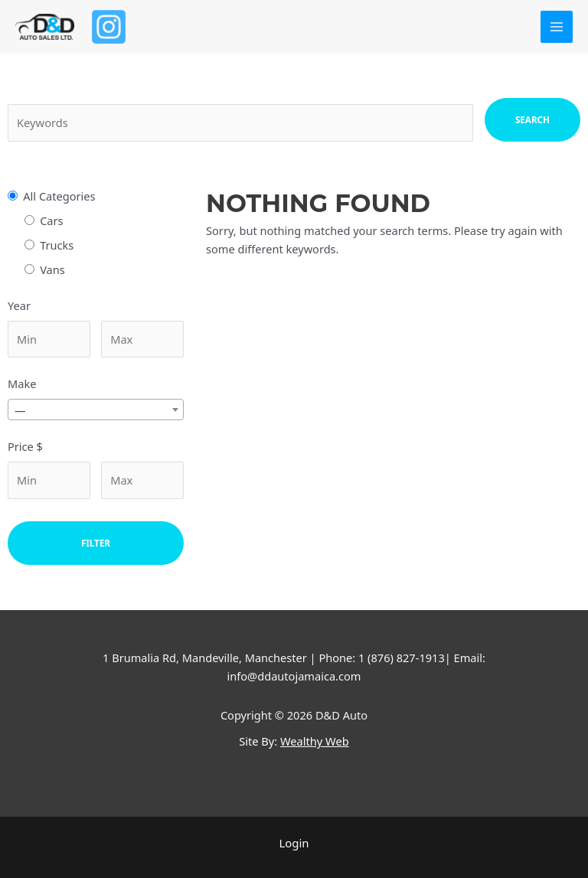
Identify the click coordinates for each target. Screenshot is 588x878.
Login (294, 843)
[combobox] (96, 410)
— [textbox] (20, 410)
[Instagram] (110, 27)
